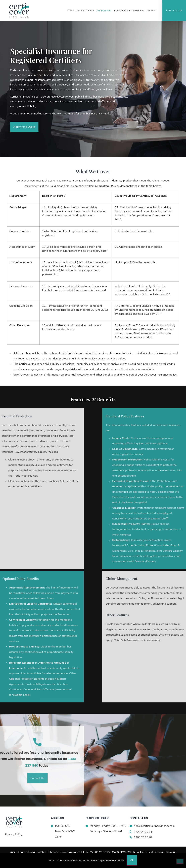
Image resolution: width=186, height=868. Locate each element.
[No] (180, 861)
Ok (132, 860)
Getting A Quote (85, 11)
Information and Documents (129, 11)
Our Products (104, 11)
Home (70, 11)
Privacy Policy (14, 834)
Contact (151, 11)
